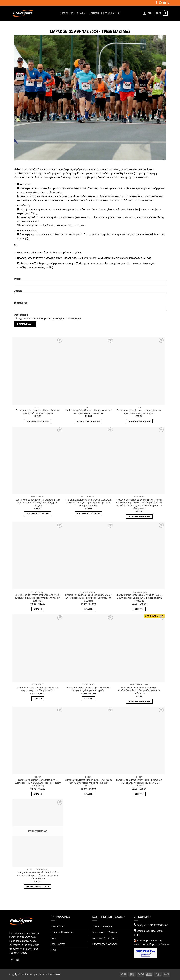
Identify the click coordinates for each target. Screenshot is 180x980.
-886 (166, 925)
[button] (119, 13)
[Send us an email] (165, 3)
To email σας (90, 307)
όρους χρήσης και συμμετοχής (67, 318)
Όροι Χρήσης (58, 944)
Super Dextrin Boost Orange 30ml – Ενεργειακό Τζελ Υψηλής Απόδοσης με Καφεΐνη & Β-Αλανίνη (89, 783)
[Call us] (169, 3)
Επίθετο (90, 295)
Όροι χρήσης (90, 318)
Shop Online (68, 13)
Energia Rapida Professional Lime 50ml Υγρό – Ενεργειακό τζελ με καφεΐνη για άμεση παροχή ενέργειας (88, 598)
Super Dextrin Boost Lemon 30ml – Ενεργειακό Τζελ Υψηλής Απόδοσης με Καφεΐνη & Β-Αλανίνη (139, 783)
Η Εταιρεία (94, 13)
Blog (53, 950)
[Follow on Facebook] (157, 3)
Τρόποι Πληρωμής (102, 926)
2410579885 (156, 925)
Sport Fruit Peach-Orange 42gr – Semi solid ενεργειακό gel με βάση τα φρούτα (89, 689)
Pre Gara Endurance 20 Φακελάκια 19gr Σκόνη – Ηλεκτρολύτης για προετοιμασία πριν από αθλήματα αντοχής (88, 503)
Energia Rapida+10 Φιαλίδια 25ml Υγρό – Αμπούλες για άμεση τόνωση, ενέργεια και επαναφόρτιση (38, 875)
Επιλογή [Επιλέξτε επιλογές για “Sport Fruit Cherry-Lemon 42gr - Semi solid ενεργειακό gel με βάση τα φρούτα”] (38, 699)
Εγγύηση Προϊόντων (62, 932)
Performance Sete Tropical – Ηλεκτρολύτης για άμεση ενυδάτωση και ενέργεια (139, 412)
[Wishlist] (150, 13)
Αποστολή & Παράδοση (105, 938)
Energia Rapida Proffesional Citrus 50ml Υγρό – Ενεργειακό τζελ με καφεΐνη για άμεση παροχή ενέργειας (139, 598)
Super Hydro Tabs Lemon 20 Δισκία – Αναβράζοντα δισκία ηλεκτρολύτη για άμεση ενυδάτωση (139, 690)
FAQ (53, 938)
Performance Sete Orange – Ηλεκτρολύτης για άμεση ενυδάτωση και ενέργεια (88, 412)
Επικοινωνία (109, 13)
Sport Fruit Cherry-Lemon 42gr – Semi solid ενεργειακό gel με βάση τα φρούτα (38, 689)
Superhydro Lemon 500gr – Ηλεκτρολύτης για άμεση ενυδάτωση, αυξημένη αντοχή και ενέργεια (38, 503)
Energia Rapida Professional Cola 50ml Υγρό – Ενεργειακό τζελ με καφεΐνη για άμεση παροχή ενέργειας (38, 598)
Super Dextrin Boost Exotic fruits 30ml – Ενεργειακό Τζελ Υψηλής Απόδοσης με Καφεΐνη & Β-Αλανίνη (38, 783)
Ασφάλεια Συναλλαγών (105, 932)
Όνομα (90, 283)
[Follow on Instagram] (161, 3)
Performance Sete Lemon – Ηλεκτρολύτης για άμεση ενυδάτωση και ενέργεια (38, 412)
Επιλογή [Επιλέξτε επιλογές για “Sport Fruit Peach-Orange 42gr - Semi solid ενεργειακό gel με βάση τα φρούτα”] (88, 699)
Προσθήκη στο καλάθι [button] (38, 421)
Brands (82, 13)
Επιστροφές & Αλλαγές (105, 944)
